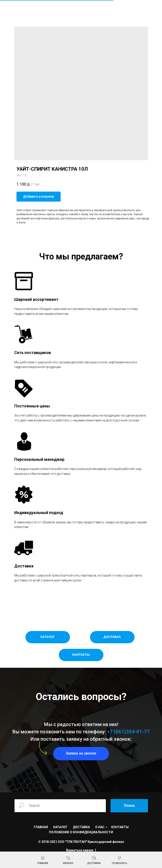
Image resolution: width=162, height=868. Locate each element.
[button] (81, 754)
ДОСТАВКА (81, 827)
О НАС (100, 827)
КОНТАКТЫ (120, 827)
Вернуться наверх (81, 850)
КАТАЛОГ (60, 827)
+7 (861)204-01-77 (128, 732)
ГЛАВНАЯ (41, 827)
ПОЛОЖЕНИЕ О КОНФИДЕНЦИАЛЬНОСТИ (81, 832)
